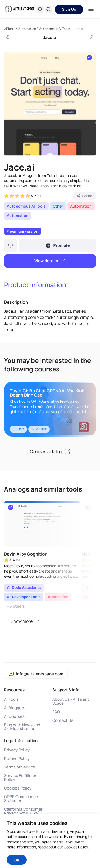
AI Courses (14, 716)
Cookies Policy (18, 788)
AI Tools (11, 699)
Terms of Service (20, 767)
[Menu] (91, 9)
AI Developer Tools (24, 597)
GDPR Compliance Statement (21, 799)
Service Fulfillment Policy (21, 778)
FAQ (56, 712)
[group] (50, 104)
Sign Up (69, 9)
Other (58, 206)
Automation (81, 206)
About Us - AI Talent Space (71, 701)
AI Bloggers (15, 708)
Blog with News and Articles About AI (22, 727)
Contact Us (63, 720)
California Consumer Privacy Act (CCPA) (23, 811)
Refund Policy (17, 758)
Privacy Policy (17, 750)
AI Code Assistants (24, 588)
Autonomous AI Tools (26, 206)
